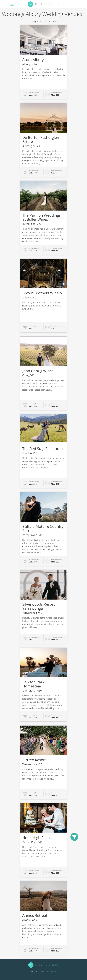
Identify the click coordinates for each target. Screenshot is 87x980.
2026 (34, 971)
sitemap (53, 971)
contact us (43, 971)
